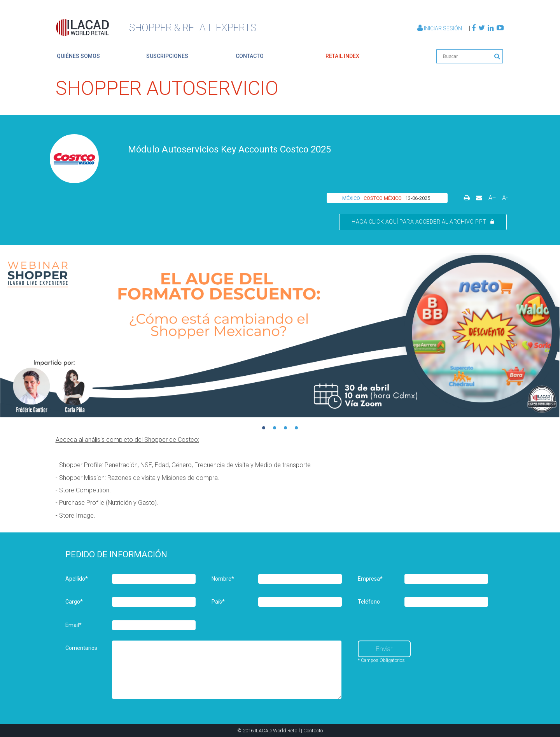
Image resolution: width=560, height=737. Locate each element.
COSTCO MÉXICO (383, 198)
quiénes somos (78, 56)
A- (505, 198)
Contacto (313, 731)
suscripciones (167, 56)
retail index (342, 56)
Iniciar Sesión (440, 28)
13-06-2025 (418, 198)
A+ (492, 198)
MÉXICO (351, 198)
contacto (250, 56)
